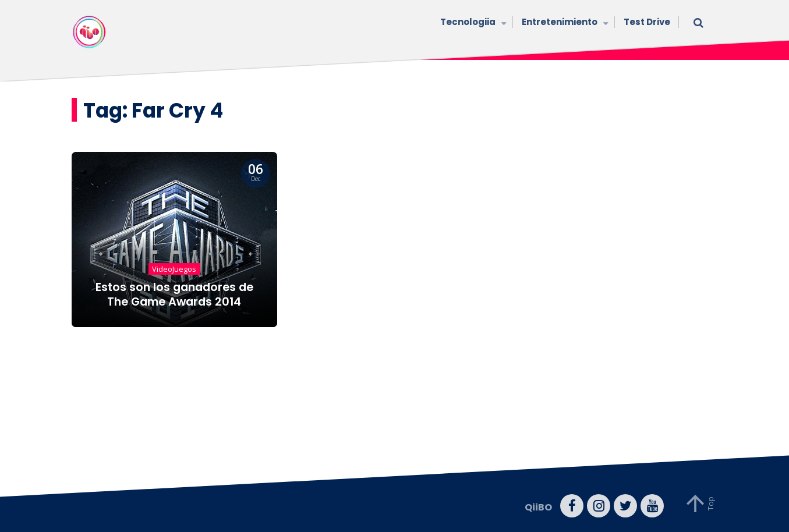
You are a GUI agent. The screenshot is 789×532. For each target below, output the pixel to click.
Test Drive (647, 22)
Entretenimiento (564, 23)
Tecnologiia (472, 23)
